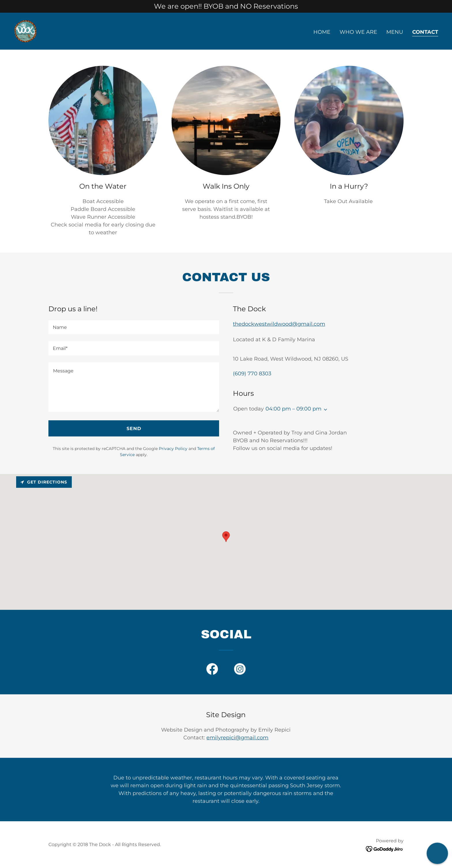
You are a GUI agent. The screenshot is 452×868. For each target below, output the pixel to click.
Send (134, 429)
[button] (324, 410)
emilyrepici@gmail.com (237, 738)
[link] (25, 31)
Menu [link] (395, 32)
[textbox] (134, 327)
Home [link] (322, 32)
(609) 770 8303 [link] (252, 374)
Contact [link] (425, 32)
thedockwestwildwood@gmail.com (279, 324)
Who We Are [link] (358, 32)
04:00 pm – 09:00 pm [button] (293, 409)
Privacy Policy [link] (173, 449)
